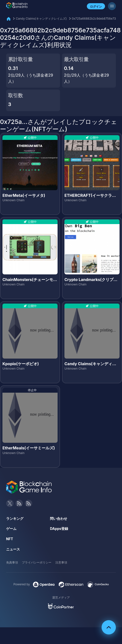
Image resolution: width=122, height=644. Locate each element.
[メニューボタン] (112, 6)
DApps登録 (59, 529)
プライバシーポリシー (37, 562)
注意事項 (61, 562)
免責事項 (12, 562)
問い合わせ (59, 518)
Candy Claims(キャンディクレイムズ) (41, 19)
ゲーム (11, 529)
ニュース (13, 549)
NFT (10, 539)
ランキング (15, 518)
